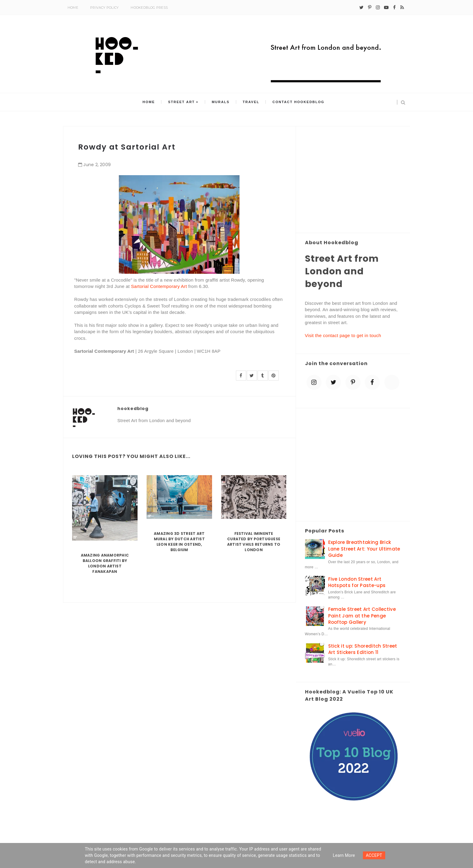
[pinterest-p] (370, 8)
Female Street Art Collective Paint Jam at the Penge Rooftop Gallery (362, 616)
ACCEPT (374, 855)
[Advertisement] (353, 180)
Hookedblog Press (149, 8)
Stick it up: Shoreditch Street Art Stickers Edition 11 (363, 649)
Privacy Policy (104, 8)
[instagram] (378, 8)
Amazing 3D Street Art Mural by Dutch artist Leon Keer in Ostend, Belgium (179, 542)
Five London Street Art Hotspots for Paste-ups (357, 582)
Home (73, 8)
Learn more (344, 855)
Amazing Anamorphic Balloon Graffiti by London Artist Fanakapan (105, 563)
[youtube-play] (386, 8)
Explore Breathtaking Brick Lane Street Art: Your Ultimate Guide (364, 549)
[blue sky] (392, 382)
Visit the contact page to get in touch (343, 335)
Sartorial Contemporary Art (159, 286)
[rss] (402, 8)
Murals (221, 102)
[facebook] (394, 8)
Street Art (183, 102)
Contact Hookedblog (297, 102)
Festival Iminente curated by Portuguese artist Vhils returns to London (254, 542)
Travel (250, 102)
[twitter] (361, 8)
